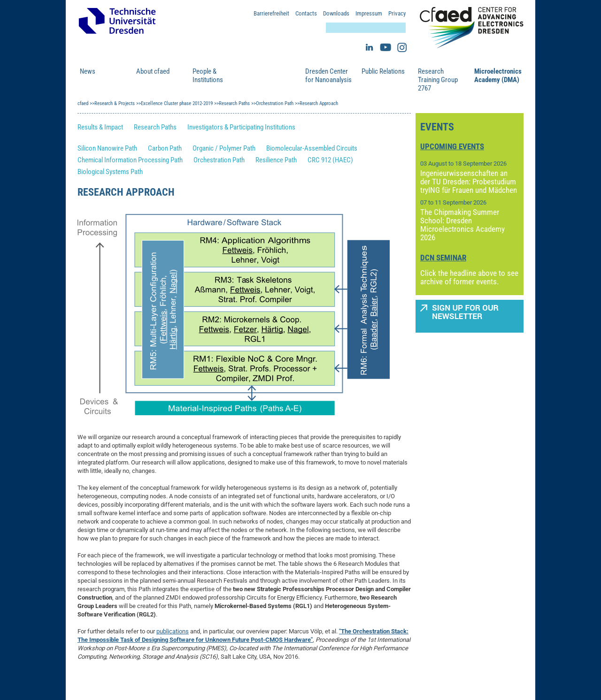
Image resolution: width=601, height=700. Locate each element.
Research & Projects (264, 76)
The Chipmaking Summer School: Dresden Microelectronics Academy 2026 (462, 225)
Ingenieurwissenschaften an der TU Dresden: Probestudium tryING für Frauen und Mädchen (469, 182)
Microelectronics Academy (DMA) (498, 76)
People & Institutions (208, 76)
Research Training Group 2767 (438, 80)
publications (173, 631)
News (88, 71)
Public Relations (383, 71)
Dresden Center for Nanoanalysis (328, 76)
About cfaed (153, 71)
